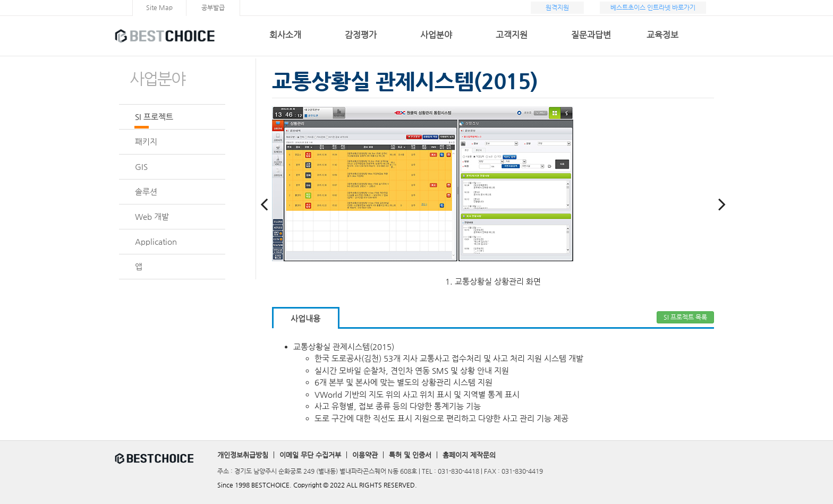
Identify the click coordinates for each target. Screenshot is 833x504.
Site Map (159, 7)
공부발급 (213, 7)
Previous (264, 199)
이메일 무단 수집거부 (310, 455)
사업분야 (436, 35)
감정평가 (361, 35)
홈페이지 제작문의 (469, 455)
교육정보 (662, 35)
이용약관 (365, 455)
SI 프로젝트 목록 (685, 317)
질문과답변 (591, 35)
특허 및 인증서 (410, 455)
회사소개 (285, 35)
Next (722, 199)
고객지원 (512, 35)
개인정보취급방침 (243, 455)
